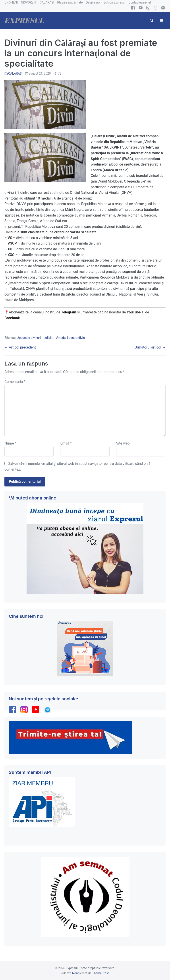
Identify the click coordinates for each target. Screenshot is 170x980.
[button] (152, 21)
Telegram (69, 312)
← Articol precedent (20, 347)
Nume (10, 443)
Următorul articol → (150, 347)
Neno (76, 973)
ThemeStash (101, 973)
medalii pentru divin (71, 338)
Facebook (13, 318)
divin (49, 338)
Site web (123, 443)
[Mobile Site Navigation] (162, 21)
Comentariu (15, 382)
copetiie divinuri (30, 338)
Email (66, 443)
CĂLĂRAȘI (15, 73)
